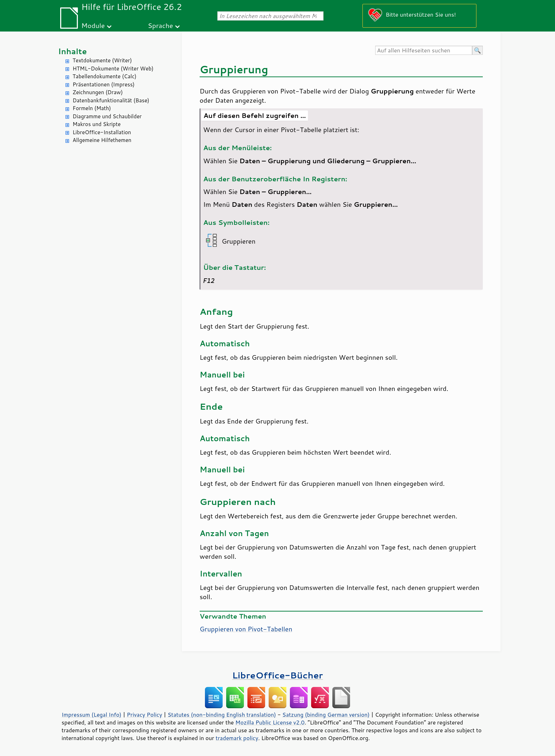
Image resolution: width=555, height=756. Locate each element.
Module (93, 25)
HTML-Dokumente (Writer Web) (113, 69)
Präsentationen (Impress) (104, 84)
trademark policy (237, 738)
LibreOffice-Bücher (277, 675)
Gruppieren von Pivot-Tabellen (246, 629)
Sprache (160, 25)
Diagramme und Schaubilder (107, 116)
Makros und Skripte (97, 124)
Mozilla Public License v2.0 (270, 722)
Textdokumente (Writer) (102, 60)
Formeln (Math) (92, 108)
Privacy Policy (144, 715)
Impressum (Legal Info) (91, 715)
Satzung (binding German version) (326, 715)
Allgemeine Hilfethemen (102, 140)
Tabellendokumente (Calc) (104, 76)
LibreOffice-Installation (102, 132)
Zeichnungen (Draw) (98, 92)
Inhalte (72, 51)
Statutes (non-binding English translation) (222, 715)
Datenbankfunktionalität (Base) (111, 100)
